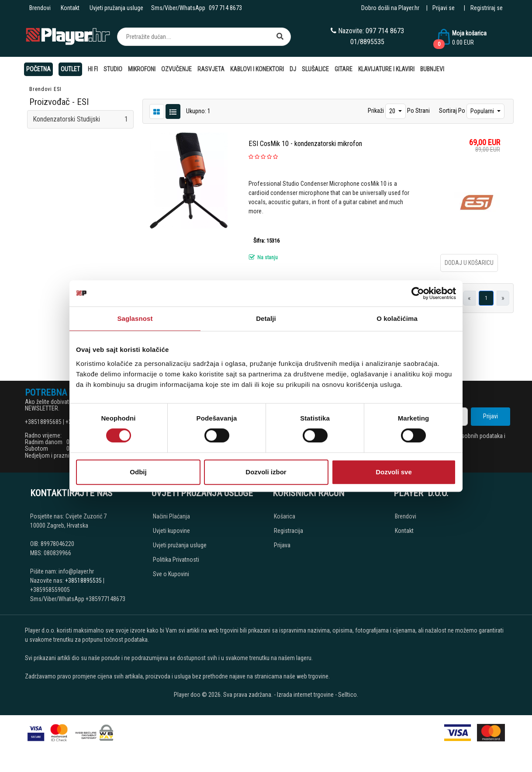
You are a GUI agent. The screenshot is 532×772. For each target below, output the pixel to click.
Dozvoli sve (394, 472)
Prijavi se (444, 8)
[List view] (157, 111)
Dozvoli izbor (266, 472)
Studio (113, 69)
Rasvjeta (211, 69)
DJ (293, 69)
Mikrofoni (142, 69)
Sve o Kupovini (171, 574)
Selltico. (348, 695)
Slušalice (315, 69)
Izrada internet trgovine (305, 695)
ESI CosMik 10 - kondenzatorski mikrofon (305, 144)
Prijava (282, 545)
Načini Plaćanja (171, 516)
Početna (38, 69)
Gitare (344, 69)
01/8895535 (367, 42)
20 (393, 111)
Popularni (483, 111)
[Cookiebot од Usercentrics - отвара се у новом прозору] (418, 293)
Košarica (285, 516)
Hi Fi (93, 69)
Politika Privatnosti (176, 560)
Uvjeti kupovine (171, 531)
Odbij (138, 472)
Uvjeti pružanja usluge (116, 8)
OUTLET (70, 69)
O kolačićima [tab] (397, 318)
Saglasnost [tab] (135, 318)
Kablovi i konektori (257, 69)
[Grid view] (173, 111)
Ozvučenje (176, 69)
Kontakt (70, 8)
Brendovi (40, 8)
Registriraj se (487, 8)
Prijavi (491, 416)
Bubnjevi (432, 69)
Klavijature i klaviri (386, 69)
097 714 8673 (225, 8)
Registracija (288, 531)
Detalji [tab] (266, 318)
